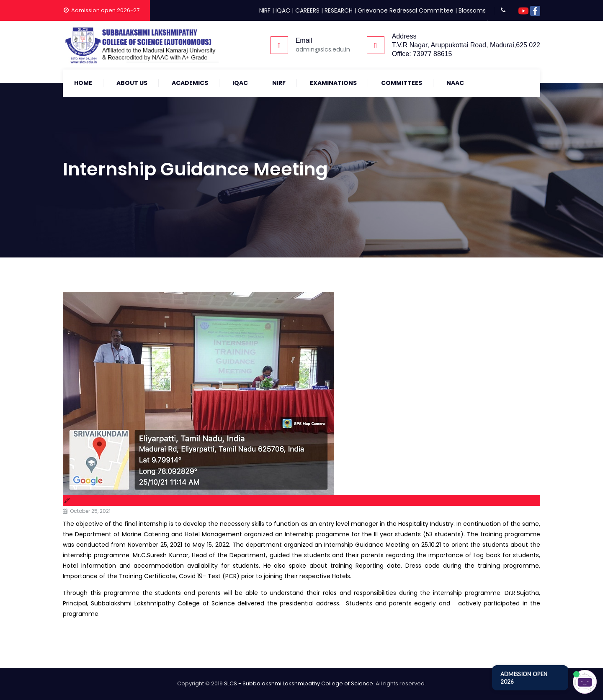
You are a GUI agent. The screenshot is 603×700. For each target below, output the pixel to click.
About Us (132, 83)
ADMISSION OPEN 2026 (524, 678)
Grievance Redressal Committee (406, 10)
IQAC (283, 10)
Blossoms (472, 10)
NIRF (265, 10)
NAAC (455, 83)
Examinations (333, 83)
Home (83, 83)
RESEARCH (339, 10)
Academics (190, 83)
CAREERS (307, 10)
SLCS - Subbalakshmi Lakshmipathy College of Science (299, 683)
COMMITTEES (402, 83)
